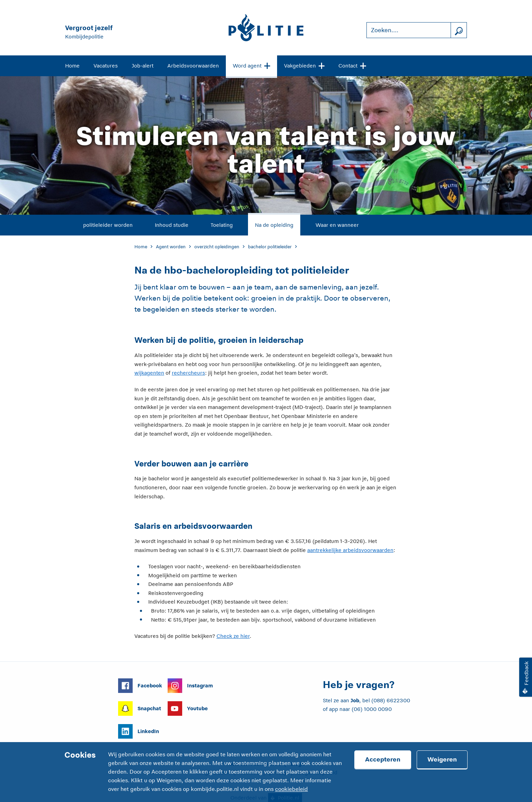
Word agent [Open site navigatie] (251, 65)
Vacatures (106, 66)
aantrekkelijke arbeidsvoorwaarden (350, 550)
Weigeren (442, 759)
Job (355, 700)
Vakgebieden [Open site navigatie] (304, 65)
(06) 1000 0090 (372, 709)
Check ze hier (233, 636)
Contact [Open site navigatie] (352, 65)
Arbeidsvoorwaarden (193, 66)
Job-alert (143, 66)
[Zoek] (459, 30)
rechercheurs (188, 373)
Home (72, 66)
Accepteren (383, 759)
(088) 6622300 (391, 700)
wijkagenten (149, 373)
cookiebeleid (291, 789)
